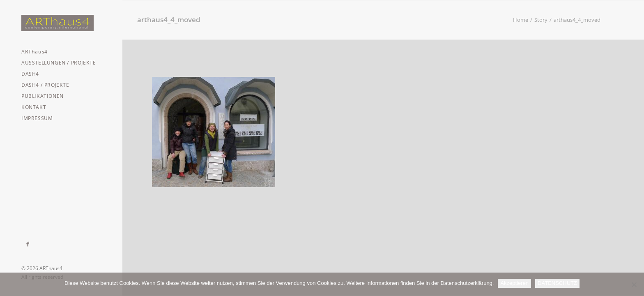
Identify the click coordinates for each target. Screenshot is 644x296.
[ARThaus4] (61, 23)
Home (521, 20)
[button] (28, 244)
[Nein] (634, 284)
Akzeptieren (514, 283)
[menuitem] (28, 244)
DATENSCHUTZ (557, 283)
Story (541, 20)
